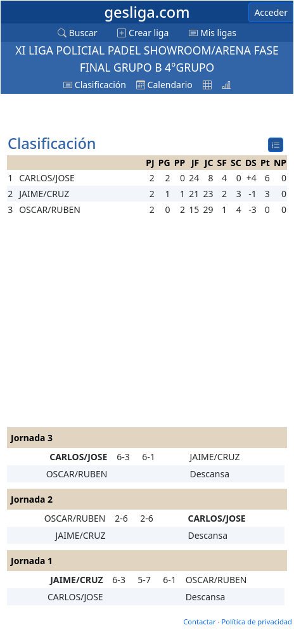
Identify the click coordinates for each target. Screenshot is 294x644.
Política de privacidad (257, 621)
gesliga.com (147, 12)
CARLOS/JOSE (78, 457)
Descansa (209, 474)
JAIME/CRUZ (214, 457)
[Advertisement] (108, 115)
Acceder (271, 12)
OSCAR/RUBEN (77, 474)
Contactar (199, 621)
